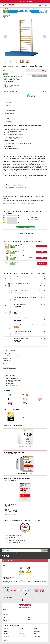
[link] (10, 395)
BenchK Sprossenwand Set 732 (21, 284)
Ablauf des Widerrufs (30, 621)
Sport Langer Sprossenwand (34, 9)
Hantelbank (21, 630)
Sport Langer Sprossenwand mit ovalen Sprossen (25, 297)
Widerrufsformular (7, 621)
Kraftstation (21, 629)
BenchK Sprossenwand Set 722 (21, 291)
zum (6, 611)
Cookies (5, 618)
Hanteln (5, 632)
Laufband (35, 627)
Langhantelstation (7, 635)
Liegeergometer (37, 632)
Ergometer (21, 627)
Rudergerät (6, 629)
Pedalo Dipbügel (14, 262)
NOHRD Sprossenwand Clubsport (21, 311)
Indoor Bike (36, 630)
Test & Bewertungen (9, 113)
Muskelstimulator (37, 636)
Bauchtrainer (36, 635)
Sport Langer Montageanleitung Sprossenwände (14, 188)
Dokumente (7, 108)
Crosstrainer (6, 627)
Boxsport (20, 632)
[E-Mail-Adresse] (21, 551)
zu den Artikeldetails (41, 246)
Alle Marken (6, 641)
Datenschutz (28, 616)
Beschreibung (8, 105)
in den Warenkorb (40, 76)
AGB (4, 616)
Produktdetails (8, 103)
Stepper (35, 633)
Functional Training (17, 9)
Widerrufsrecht (29, 619)
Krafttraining (10, 9)
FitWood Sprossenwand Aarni (21, 304)
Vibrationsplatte (7, 638)
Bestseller (7, 119)
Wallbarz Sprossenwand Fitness (21, 318)
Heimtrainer (6, 633)
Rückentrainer (6, 636)
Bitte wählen (6, 71)
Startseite (4, 9)
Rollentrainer (21, 633)
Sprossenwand (24, 9)
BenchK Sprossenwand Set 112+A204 (22, 332)
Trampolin (35, 629)
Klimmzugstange (22, 636)
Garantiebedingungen (10, 111)
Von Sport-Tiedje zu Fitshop (8, 577)
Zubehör (7, 116)
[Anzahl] (29, 76)
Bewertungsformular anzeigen (25, 227)
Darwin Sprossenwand (19, 277)
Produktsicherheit (9, 121)
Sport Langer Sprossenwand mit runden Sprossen (25, 325)
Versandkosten (6, 619)
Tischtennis (6, 630)
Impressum (28, 618)
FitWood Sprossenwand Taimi (21, 338)
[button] (5, 37)
